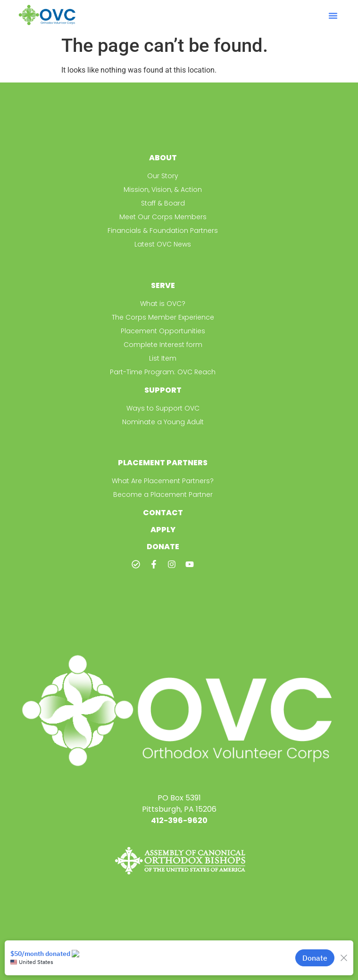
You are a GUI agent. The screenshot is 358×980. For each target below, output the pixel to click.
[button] (333, 16)
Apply (163, 530)
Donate (163, 547)
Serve (163, 285)
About (163, 158)
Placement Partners (163, 463)
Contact (163, 513)
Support (163, 390)
